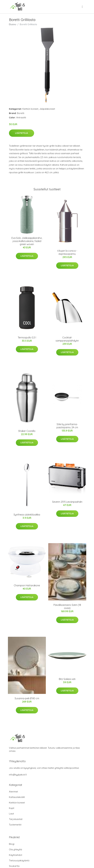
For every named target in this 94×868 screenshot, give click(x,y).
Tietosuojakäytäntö (19, 860)
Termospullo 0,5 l (27, 337)
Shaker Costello (27, 431)
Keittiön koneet (30, 109)
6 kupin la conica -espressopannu (67, 252)
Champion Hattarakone (27, 585)
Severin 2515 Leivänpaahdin (67, 502)
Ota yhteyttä (15, 849)
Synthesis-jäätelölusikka (27, 515)
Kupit (12, 808)
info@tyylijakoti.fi (18, 775)
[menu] (82, 7)
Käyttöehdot (16, 855)
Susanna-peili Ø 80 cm (27, 698)
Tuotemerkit (15, 825)
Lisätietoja (22, 133)
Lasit (11, 814)
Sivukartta (14, 866)
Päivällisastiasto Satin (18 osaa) (67, 606)
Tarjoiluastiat (16, 819)
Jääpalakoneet (47, 109)
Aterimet (13, 792)
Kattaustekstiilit (17, 797)
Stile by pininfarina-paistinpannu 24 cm (67, 426)
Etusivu (13, 24)
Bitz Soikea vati (67, 679)
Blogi (12, 844)
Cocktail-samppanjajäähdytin (67, 339)
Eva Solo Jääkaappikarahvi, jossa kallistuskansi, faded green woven (27, 241)
